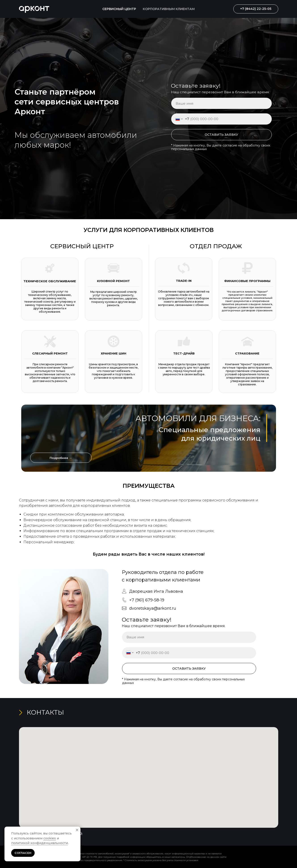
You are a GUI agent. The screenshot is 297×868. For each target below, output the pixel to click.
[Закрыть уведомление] (77, 830)
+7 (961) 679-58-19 (147, 600)
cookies (50, 838)
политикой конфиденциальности (40, 843)
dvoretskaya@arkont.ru (153, 608)
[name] (221, 103)
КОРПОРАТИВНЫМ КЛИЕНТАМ (169, 9)
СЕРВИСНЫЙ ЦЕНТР (119, 9)
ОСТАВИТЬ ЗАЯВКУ (221, 135)
